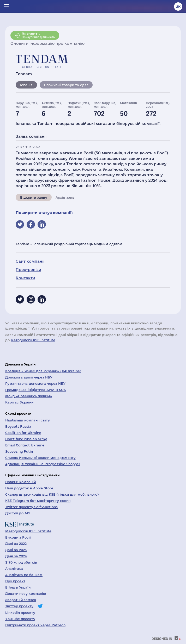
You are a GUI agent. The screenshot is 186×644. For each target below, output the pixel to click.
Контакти (25, 278)
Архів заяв (65, 197)
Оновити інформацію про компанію (47, 43)
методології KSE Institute (33, 340)
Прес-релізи (28, 270)
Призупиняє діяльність (38, 35)
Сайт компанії (30, 261)
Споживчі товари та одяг (66, 85)
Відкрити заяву (34, 197)
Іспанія (26, 85)
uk (178, 7)
